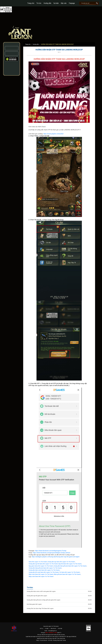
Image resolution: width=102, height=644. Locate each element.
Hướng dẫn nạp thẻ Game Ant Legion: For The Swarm (43, 564)
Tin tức (39, 3)
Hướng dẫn (47, 3)
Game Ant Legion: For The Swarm (38, 562)
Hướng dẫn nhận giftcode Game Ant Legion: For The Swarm (70, 566)
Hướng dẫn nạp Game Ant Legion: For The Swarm (61, 562)
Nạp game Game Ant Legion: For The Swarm (41, 566)
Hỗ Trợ (41, 628)
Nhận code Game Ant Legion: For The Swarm (41, 574)
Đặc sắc (64, 3)
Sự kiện (56, 3)
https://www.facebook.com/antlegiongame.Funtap (51, 551)
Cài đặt (47, 628)
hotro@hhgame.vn (53, 631)
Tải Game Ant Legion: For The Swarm (70, 572)
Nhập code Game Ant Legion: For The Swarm (41, 576)
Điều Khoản (53, 628)
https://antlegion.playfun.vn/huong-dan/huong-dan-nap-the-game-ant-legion (56, 557)
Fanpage (72, 3)
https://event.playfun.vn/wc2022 (53, 134)
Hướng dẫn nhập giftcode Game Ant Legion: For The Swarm (45, 568)
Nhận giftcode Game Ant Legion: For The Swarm (67, 574)
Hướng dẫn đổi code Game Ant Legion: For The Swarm (44, 572)
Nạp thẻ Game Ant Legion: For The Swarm (70, 564)
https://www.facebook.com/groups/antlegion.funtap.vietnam (52, 553)
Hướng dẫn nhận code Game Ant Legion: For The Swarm (44, 570)
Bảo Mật (60, 628)
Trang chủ (31, 3)
